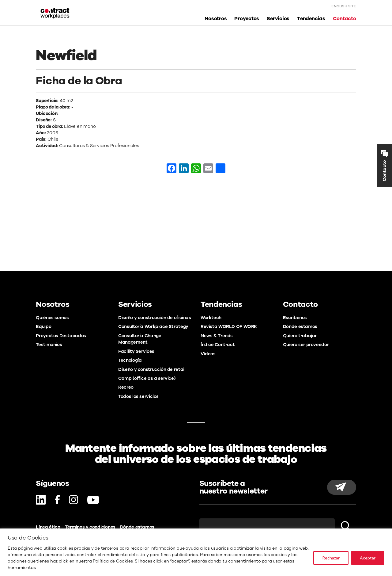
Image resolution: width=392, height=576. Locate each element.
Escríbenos (295, 318)
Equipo (43, 326)
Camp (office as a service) (147, 378)
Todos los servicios (138, 396)
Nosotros (216, 19)
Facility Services (136, 351)
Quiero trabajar (300, 336)
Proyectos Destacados (61, 336)
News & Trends (217, 336)
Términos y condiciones (90, 527)
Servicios (278, 19)
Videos (208, 354)
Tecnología (130, 360)
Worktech (211, 318)
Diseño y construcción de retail (152, 369)
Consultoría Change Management (140, 339)
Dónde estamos (300, 326)
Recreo (126, 387)
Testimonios (49, 345)
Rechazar (331, 558)
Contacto (345, 19)
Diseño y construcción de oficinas (155, 318)
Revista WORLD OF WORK (229, 326)
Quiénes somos (52, 318)
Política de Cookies (113, 561)
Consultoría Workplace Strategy (153, 326)
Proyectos (247, 19)
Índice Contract (218, 345)
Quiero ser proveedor (306, 345)
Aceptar (368, 558)
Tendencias (311, 19)
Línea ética (48, 527)
